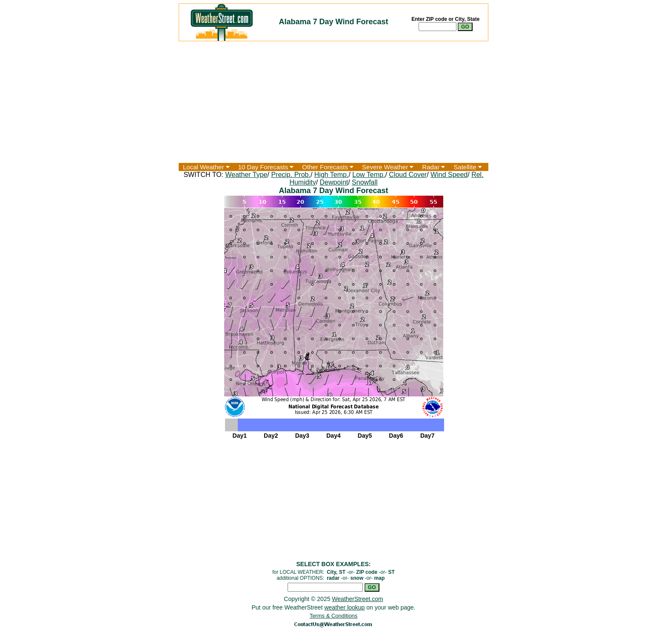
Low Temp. (369, 175)
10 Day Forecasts (266, 167)
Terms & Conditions (334, 616)
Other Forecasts (328, 167)
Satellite (468, 167)
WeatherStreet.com (357, 599)
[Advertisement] (333, 102)
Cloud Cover (408, 175)
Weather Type (246, 175)
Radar (433, 167)
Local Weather (206, 167)
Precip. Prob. (291, 175)
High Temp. (332, 175)
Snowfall (365, 182)
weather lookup (344, 607)
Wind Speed (449, 175)
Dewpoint (334, 182)
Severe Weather (388, 167)
